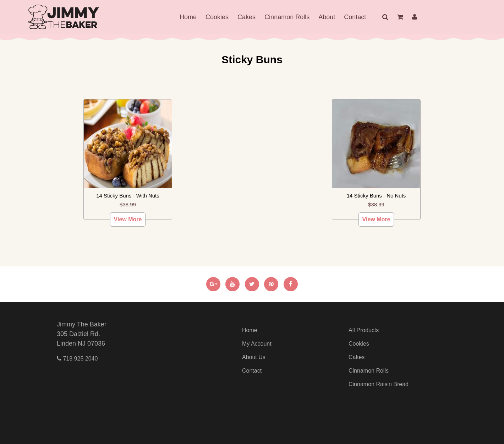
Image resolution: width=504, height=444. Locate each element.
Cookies (217, 17)
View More (128, 219)
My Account (257, 344)
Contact (355, 17)
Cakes (246, 17)
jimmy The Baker (64, 17)
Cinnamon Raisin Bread (379, 384)
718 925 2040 (77, 359)
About (327, 17)
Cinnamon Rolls (287, 17)
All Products (364, 330)
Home (188, 17)
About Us (254, 357)
